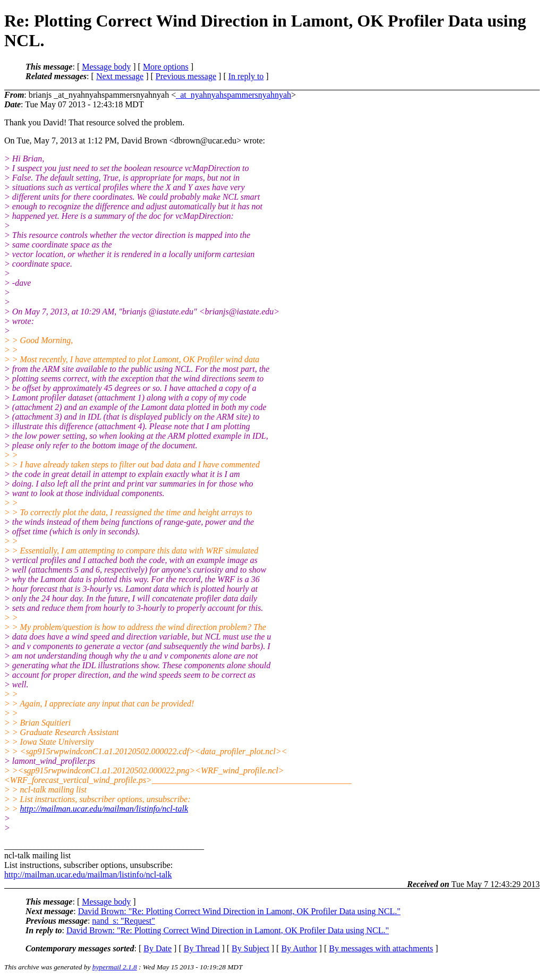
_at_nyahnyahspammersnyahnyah (233, 95)
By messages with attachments (381, 948)
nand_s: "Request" (123, 921)
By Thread (202, 948)
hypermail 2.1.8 (115, 967)
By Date (158, 948)
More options (166, 67)
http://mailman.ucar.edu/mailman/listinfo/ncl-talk (104, 809)
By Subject (250, 948)
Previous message (186, 76)
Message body (106, 67)
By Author (299, 948)
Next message (120, 76)
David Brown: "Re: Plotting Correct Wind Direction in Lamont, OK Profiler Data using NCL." (239, 911)
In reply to (246, 76)
